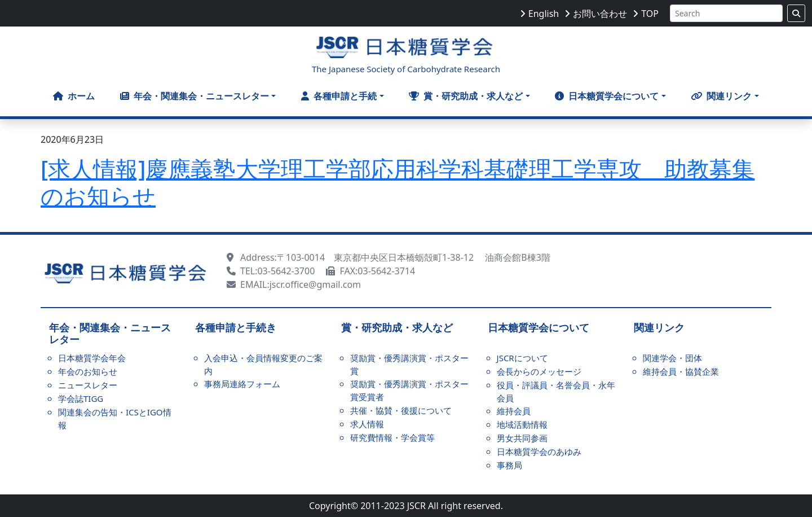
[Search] (726, 13)
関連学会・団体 (672, 358)
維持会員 (514, 411)
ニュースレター (88, 385)
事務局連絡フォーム (242, 384)
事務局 (509, 465)
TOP (650, 14)
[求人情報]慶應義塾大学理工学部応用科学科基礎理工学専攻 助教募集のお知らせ (398, 182)
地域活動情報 (522, 424)
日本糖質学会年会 (92, 358)
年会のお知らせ (88, 371)
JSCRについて (522, 358)
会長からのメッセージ (539, 371)
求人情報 (367, 424)
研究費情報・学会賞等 (392, 437)
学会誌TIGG (81, 398)
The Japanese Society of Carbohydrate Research (406, 69)
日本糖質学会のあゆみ (539, 452)
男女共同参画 (522, 438)
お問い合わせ (600, 14)
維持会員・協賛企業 (681, 371)
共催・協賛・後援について (401, 410)
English (544, 14)
